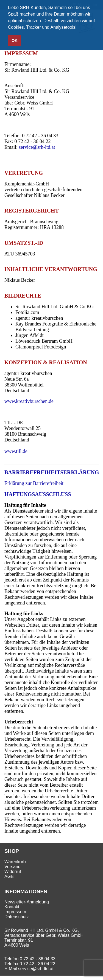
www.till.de (16, 451)
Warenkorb (15, 862)
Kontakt (12, 907)
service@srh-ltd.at (37, 147)
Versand (12, 867)
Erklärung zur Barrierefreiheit (34, 483)
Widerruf (13, 872)
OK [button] (15, 40)
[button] (79, 28)
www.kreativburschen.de (29, 401)
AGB (9, 876)
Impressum (15, 912)
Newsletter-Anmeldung (27, 902)
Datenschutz (17, 917)
